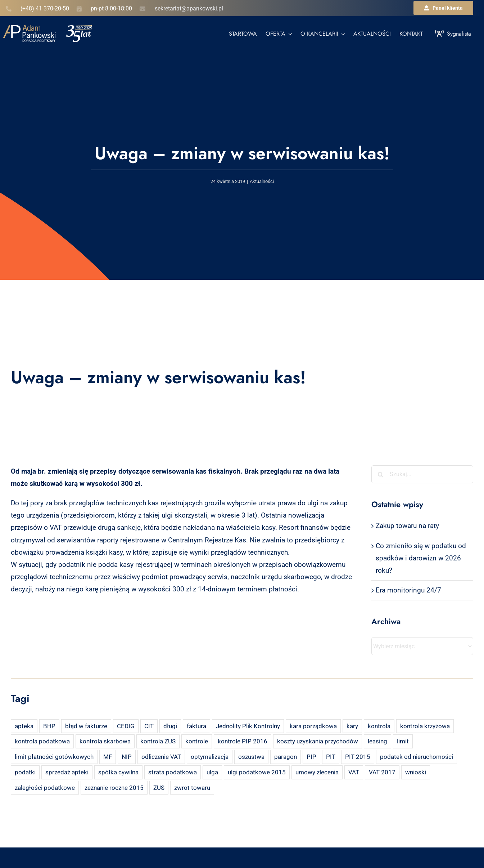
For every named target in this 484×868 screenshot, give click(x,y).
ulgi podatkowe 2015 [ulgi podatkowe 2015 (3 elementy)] (257, 772)
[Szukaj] (380, 474)
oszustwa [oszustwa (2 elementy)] (251, 757)
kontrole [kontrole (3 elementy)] (197, 741)
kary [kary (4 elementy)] (352, 726)
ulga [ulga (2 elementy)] (212, 772)
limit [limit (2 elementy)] (403, 741)
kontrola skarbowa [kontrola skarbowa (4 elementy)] (105, 741)
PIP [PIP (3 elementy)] (311, 757)
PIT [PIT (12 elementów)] (331, 757)
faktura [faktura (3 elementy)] (196, 726)
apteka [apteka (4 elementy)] (24, 726)
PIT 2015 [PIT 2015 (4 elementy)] (358, 757)
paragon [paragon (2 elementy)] (286, 757)
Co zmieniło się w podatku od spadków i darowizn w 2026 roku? (421, 558)
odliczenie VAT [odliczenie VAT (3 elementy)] (161, 757)
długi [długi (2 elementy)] (170, 726)
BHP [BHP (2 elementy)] (49, 726)
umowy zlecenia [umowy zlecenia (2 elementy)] (317, 772)
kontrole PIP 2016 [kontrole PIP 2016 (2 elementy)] (243, 741)
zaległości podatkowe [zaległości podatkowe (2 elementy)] (45, 788)
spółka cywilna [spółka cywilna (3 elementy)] (118, 772)
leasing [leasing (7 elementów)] (377, 741)
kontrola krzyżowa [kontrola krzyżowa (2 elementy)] (425, 726)
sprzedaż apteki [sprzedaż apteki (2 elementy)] (67, 772)
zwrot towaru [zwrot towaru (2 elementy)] (192, 788)
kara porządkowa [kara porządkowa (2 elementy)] (313, 726)
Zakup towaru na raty (407, 526)
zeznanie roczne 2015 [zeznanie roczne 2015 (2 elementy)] (114, 788)
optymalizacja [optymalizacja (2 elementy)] (210, 757)
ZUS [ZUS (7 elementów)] (159, 788)
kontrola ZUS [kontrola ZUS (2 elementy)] (158, 741)
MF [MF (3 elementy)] (108, 757)
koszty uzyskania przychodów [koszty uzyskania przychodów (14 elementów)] (318, 741)
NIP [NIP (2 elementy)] (127, 757)
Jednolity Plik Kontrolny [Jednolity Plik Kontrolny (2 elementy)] (248, 726)
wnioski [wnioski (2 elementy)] (416, 772)
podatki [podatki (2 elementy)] (25, 772)
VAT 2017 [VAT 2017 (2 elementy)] (382, 772)
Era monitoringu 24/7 (408, 590)
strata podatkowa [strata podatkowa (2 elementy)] (173, 772)
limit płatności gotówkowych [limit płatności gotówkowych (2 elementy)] (54, 757)
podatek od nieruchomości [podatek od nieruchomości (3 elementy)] (417, 757)
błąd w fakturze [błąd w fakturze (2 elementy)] (86, 726)
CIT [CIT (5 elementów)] (149, 726)
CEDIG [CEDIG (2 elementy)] (126, 726)
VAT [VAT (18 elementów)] (354, 772)
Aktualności (262, 181)
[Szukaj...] (422, 474)
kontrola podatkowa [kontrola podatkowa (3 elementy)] (42, 741)
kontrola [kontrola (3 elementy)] (379, 726)
